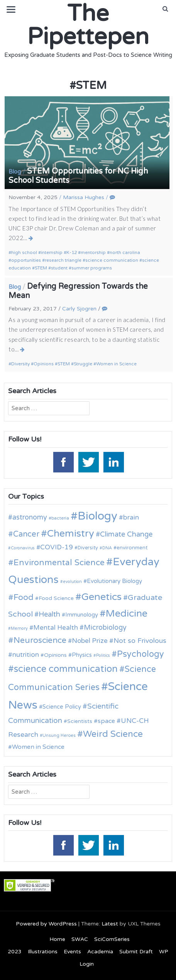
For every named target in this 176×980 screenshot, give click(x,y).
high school (24, 252)
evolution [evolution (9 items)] (72, 582)
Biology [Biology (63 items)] (97, 516)
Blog (15, 172)
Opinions (44, 364)
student (59, 268)
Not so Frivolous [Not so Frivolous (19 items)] (140, 641)
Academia (100, 952)
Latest (110, 924)
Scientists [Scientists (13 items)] (80, 721)
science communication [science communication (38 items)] (66, 669)
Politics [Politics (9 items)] (103, 655)
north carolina (125, 252)
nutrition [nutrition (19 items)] (26, 655)
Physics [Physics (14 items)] (82, 655)
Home (57, 939)
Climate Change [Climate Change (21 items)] (126, 534)
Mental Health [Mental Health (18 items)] (56, 628)
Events (72, 952)
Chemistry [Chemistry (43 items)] (71, 533)
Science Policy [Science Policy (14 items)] (62, 707)
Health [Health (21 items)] (49, 614)
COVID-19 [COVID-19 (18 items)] (57, 547)
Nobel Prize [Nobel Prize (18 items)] (90, 641)
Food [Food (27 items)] (24, 597)
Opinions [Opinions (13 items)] (55, 655)
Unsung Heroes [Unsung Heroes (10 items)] (59, 735)
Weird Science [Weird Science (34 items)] (113, 734)
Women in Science (116, 364)
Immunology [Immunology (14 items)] (82, 615)
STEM (41, 268)
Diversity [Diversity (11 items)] (88, 548)
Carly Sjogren (79, 309)
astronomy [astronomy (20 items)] (30, 517)
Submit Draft (136, 952)
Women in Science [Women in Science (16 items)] (38, 747)
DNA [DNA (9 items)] (107, 548)
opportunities (26, 260)
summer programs (92, 268)
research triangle (63, 260)
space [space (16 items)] (106, 721)
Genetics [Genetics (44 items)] (102, 597)
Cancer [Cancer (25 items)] (26, 534)
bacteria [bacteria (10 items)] (60, 518)
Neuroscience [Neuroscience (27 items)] (40, 640)
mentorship (93, 252)
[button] (165, 9)
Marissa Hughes (84, 197)
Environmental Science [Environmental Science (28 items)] (59, 562)
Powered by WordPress (46, 924)
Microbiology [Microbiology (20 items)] (105, 627)
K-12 (72, 252)
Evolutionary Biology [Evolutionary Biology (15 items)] (114, 581)
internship (52, 252)
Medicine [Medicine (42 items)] (127, 614)
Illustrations (43, 952)
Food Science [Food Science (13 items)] (56, 598)
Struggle (83, 364)
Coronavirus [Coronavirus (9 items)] (23, 548)
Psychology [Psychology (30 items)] (140, 654)
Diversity (20, 364)
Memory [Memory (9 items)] (19, 628)
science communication (112, 260)
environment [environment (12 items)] (132, 548)
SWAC (80, 939)
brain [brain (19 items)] (131, 517)
